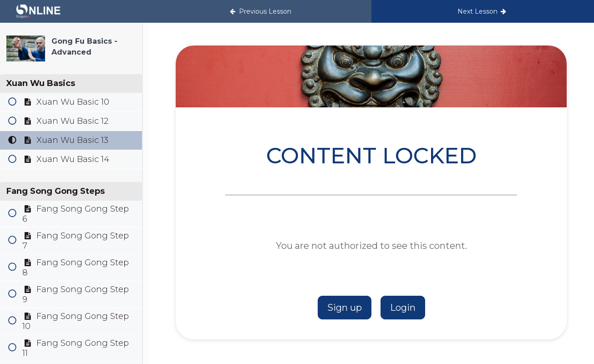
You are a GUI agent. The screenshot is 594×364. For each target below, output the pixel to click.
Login (403, 308)
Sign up (345, 308)
